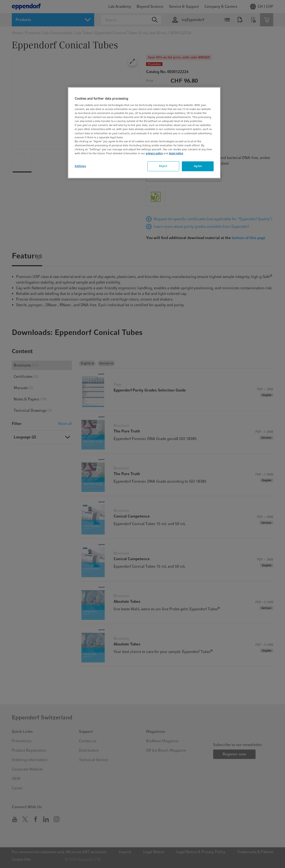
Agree (198, 166)
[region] (144, 133)
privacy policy (154, 153)
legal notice (176, 153)
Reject (163, 166)
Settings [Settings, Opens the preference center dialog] (80, 166)
